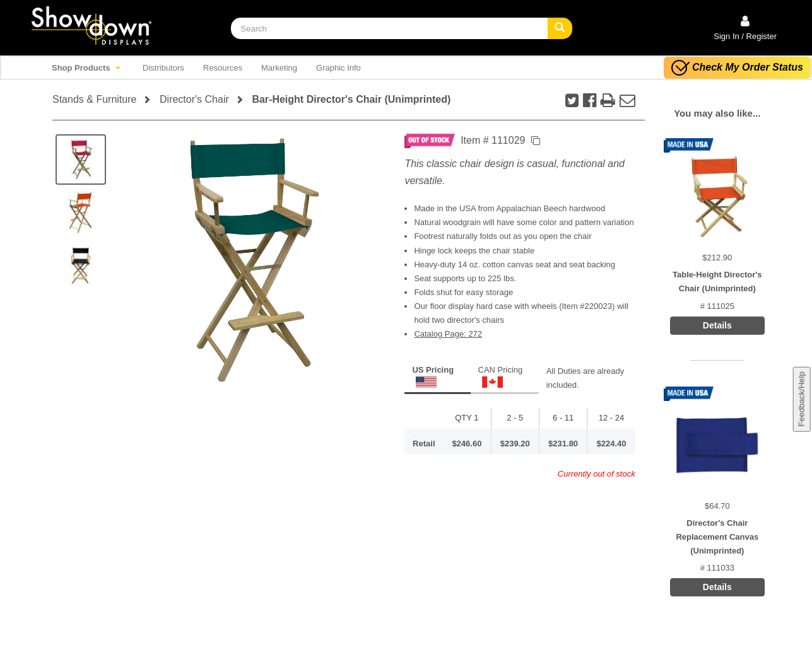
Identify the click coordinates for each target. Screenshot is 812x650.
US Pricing (433, 376)
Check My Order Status (737, 68)
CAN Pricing (501, 376)
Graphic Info (338, 68)
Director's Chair (194, 99)
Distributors (163, 68)
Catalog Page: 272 (448, 334)
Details (717, 325)
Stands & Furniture (94, 99)
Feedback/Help (801, 399)
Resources (223, 68)
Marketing (279, 68)
